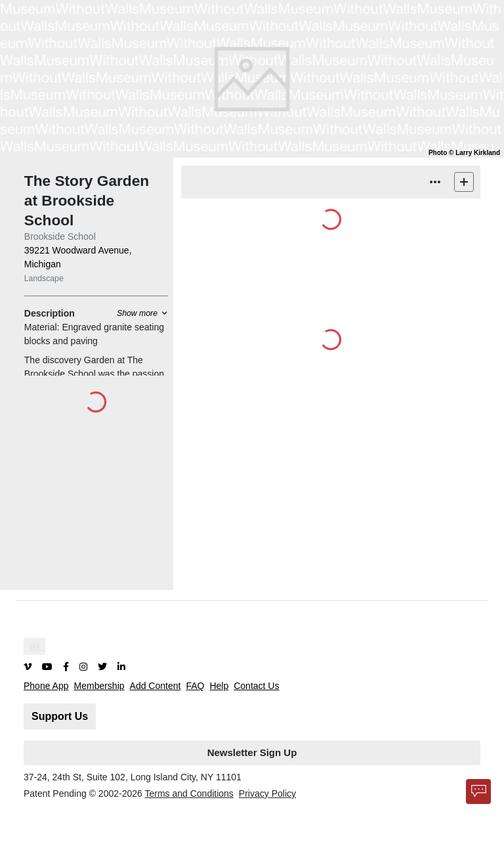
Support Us (60, 716)
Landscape (44, 279)
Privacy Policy (267, 793)
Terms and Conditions (189, 793)
